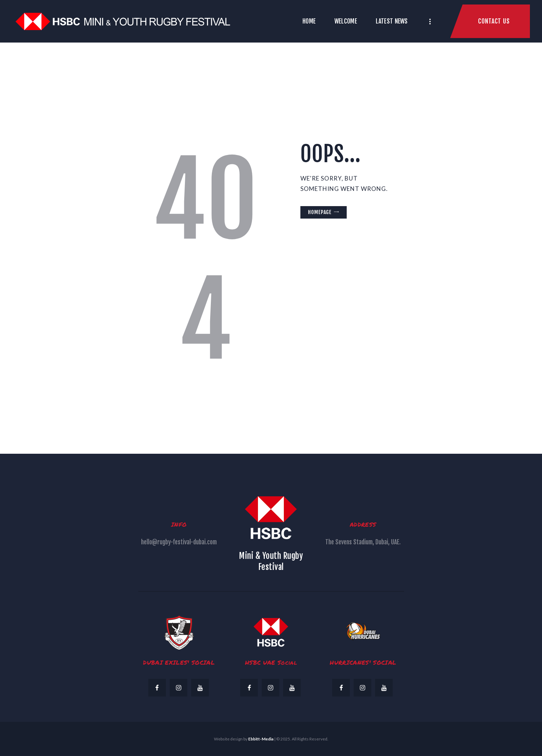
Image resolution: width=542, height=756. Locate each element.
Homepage (320, 212)
